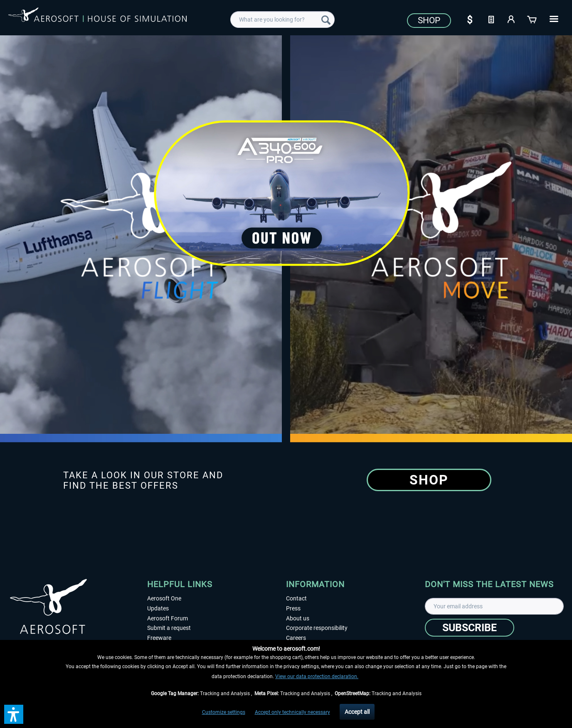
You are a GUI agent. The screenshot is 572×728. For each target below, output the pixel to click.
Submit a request (169, 628)
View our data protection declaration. (317, 676)
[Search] (326, 20)
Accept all (357, 712)
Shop (429, 20)
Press (293, 608)
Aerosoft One (164, 598)
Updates (158, 608)
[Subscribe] (470, 628)
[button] (14, 714)
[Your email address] (494, 606)
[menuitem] (282, 20)
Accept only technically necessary (292, 712)
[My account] (512, 19)
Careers (296, 638)
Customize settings (224, 712)
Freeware (159, 638)
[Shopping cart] (533, 19)
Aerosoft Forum (168, 618)
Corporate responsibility (317, 628)
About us (298, 618)
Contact (296, 598)
